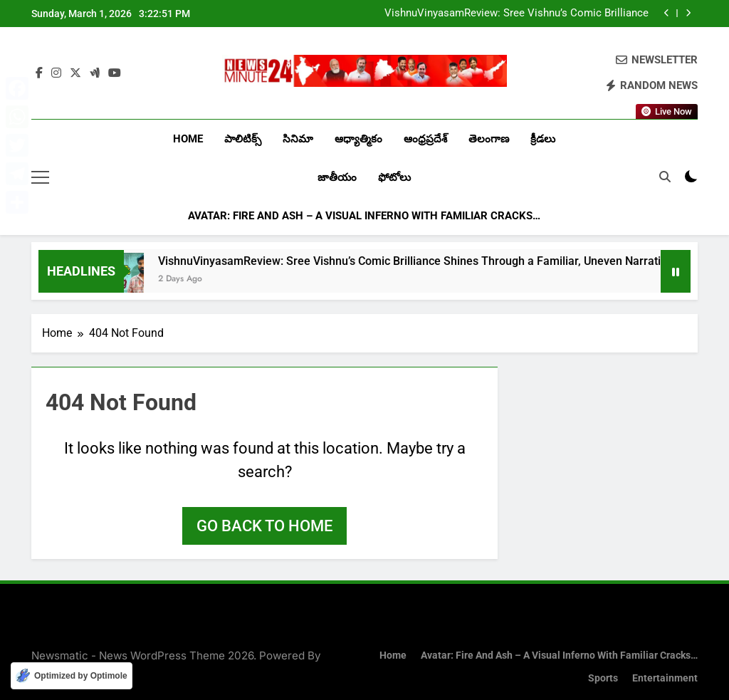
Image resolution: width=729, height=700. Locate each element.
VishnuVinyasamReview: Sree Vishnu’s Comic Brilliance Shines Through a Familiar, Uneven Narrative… (516, 14)
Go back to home (264, 526)
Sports (603, 678)
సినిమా (298, 139)
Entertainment (665, 678)
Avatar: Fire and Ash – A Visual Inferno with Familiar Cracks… (364, 216)
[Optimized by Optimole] (72, 676)
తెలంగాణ (489, 139)
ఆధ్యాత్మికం (358, 139)
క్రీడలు (543, 139)
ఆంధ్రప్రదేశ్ (425, 139)
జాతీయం (337, 177)
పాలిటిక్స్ (243, 139)
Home (188, 139)
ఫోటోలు (394, 177)
